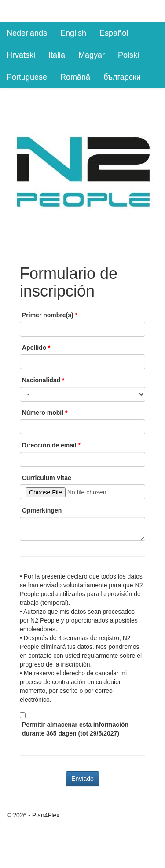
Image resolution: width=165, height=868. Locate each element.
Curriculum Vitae (47, 478)
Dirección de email (49, 445)
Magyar (92, 55)
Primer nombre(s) (48, 315)
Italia (57, 55)
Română (75, 77)
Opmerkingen (42, 510)
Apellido (34, 348)
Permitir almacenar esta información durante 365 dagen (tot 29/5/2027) (75, 729)
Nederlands (27, 33)
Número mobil (43, 413)
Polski (128, 55)
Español (114, 33)
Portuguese (27, 77)
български (122, 77)
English (73, 33)
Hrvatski (21, 55)
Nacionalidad (41, 380)
